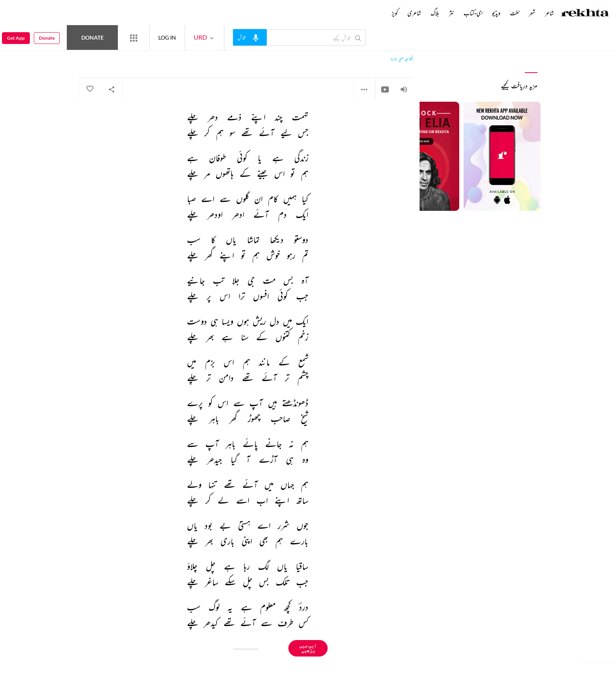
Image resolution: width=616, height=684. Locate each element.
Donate (93, 37)
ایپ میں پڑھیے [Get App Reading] (308, 648)
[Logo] (585, 14)
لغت (515, 13)
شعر (532, 13)
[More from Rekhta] (134, 38)
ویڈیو (496, 13)
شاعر (549, 13)
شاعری (414, 13)
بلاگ (435, 13)
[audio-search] (250, 37)
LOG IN (167, 37)
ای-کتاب (473, 13)
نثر (451, 13)
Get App (16, 38)
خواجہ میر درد (402, 59)
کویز (395, 13)
